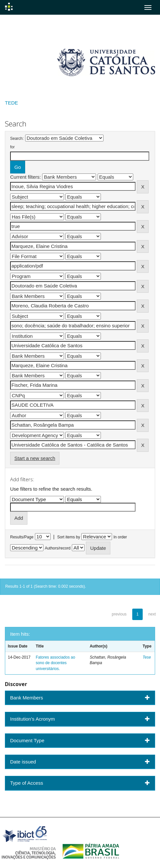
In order (120, 537)
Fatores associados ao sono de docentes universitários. (55, 663)
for (12, 147)
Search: (17, 139)
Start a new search (35, 458)
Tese (147, 657)
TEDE (11, 103)
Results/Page (22, 537)
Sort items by (69, 537)
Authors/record (58, 548)
